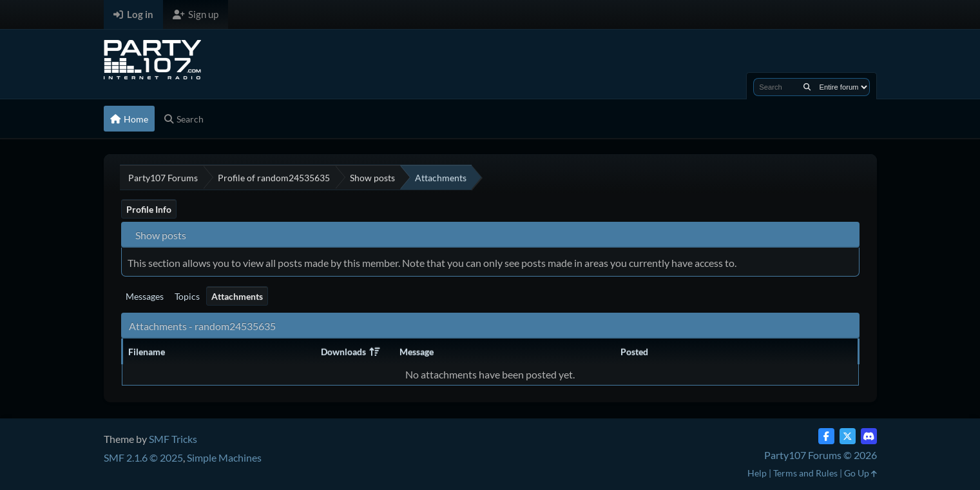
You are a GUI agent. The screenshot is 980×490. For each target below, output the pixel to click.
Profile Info (149, 209)
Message (417, 352)
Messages (145, 296)
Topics (187, 296)
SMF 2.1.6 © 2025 (143, 457)
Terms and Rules (805, 473)
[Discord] (869, 436)
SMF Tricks (173, 439)
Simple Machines (224, 457)
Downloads (350, 352)
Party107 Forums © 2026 (821, 455)
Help (757, 473)
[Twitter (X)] (848, 436)
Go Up (860, 473)
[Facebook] (826, 436)
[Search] (807, 87)
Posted (634, 352)
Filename (147, 352)
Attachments (237, 296)
